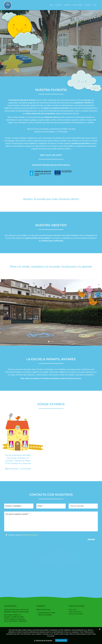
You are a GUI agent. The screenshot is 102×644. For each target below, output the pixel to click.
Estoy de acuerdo (61, 640)
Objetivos (67, 5)
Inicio (51, 5)
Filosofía (59, 5)
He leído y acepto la (22, 535)
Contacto (88, 5)
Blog (95, 5)
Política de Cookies (75, 612)
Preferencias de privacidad (44, 640)
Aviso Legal (72, 610)
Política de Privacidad (30, 535)
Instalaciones (77, 5)
